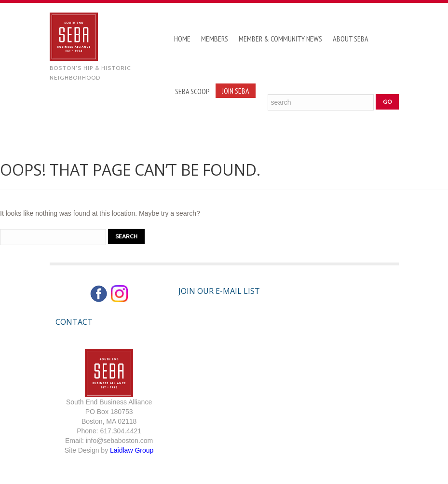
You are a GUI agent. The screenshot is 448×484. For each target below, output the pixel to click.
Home (182, 39)
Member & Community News (280, 39)
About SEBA (351, 39)
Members (215, 39)
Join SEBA (236, 91)
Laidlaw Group (132, 450)
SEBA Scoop (192, 91)
